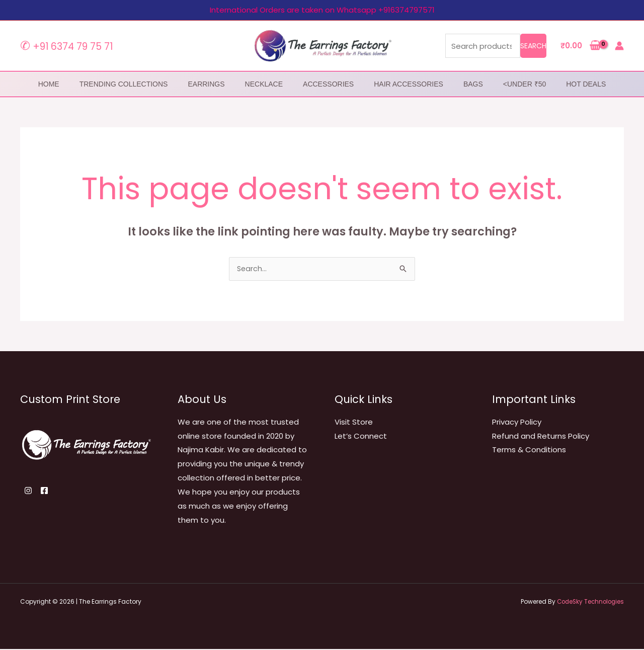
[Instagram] (28, 492)
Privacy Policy (517, 423)
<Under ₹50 (525, 84)
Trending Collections (124, 84)
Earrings (206, 84)
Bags (473, 84)
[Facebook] (50, 492)
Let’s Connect (361, 437)
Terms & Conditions (529, 451)
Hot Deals (586, 84)
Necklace (264, 84)
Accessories (328, 84)
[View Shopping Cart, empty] (581, 46)
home (49, 84)
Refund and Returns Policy (541, 437)
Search (533, 46)
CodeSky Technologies (588, 602)
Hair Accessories (409, 84)
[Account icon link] (619, 46)
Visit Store (354, 423)
